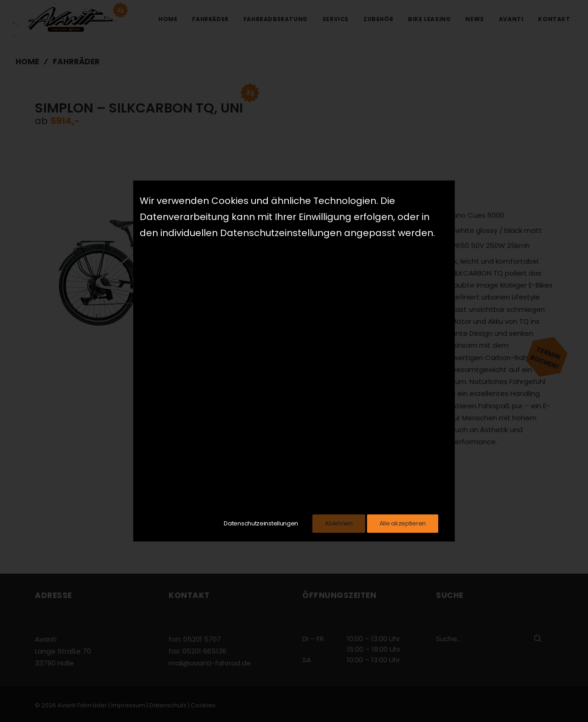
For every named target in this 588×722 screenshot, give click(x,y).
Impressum (128, 705)
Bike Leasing (429, 19)
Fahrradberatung (276, 19)
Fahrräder (210, 19)
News (475, 19)
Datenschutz (168, 705)
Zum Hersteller (380, 481)
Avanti (511, 19)
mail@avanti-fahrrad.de (210, 663)
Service (336, 19)
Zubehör (378, 19)
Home (168, 19)
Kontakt (554, 19)
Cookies (203, 705)
